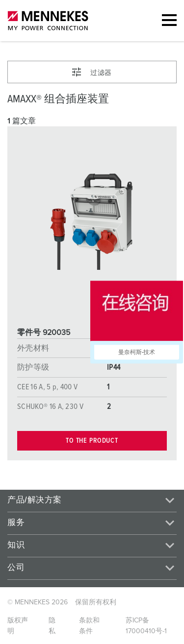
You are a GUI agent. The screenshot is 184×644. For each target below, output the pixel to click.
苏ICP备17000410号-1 (146, 626)
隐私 (52, 626)
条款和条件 (89, 626)
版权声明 (18, 626)
